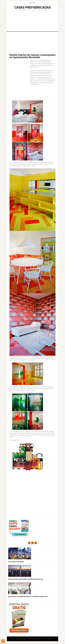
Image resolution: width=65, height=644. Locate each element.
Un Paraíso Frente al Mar (16, 562)
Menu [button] (33, 3)
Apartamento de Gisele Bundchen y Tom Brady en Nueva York (28, 597)
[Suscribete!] (3, 641)
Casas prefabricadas (32, 7)
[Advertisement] (32, 21)
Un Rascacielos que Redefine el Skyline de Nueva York (26, 579)
